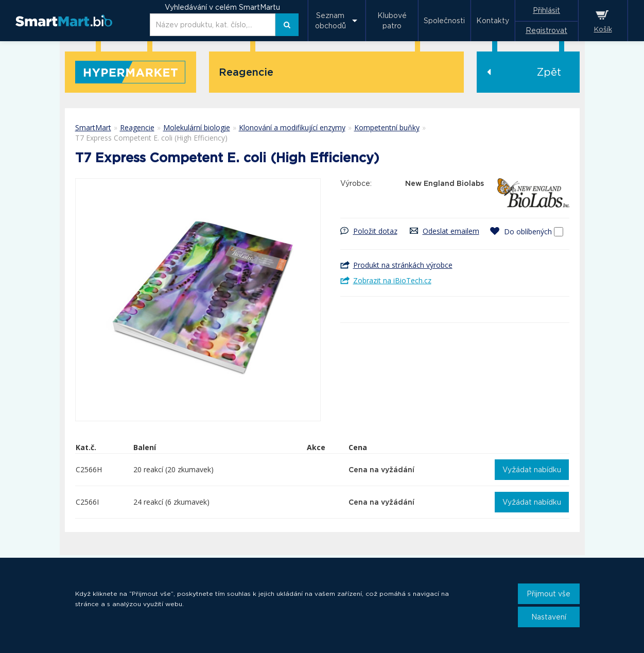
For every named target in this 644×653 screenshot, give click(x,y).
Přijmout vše (549, 594)
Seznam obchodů (330, 21)
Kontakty (493, 21)
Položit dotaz (375, 231)
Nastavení (549, 617)
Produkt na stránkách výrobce (403, 265)
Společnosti (444, 21)
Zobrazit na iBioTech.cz (392, 280)
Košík (603, 29)
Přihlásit (546, 10)
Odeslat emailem (451, 231)
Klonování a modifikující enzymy (292, 127)
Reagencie (137, 127)
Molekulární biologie (197, 127)
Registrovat (546, 30)
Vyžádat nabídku (532, 470)
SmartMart (93, 127)
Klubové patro (392, 21)
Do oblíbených (528, 231)
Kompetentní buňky (387, 127)
